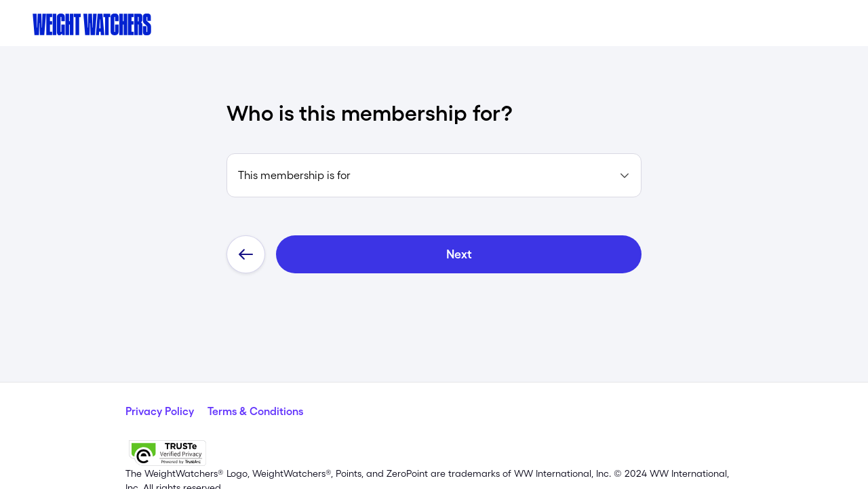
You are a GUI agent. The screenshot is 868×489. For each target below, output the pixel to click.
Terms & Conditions (255, 383)
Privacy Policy (160, 383)
